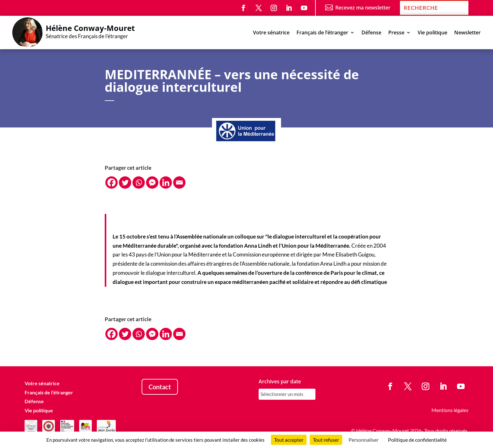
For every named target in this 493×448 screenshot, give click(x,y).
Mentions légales (450, 410)
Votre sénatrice (271, 33)
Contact (160, 387)
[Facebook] (112, 183)
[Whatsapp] (139, 183)
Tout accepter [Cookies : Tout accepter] (289, 440)
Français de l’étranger (322, 33)
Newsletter (467, 33)
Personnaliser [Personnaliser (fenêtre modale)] (364, 440)
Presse (396, 33)
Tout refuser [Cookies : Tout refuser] (326, 440)
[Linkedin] (166, 183)
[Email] (179, 183)
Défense (371, 33)
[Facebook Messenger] (152, 183)
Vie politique (432, 33)
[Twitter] (125, 183)
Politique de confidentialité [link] (417, 440)
